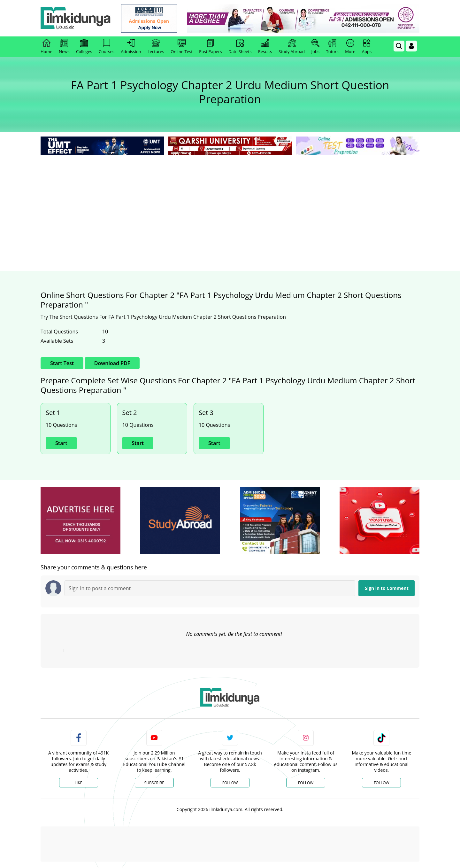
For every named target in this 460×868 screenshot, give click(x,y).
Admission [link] (131, 47)
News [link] (64, 47)
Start (61, 443)
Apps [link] (367, 47)
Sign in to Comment (387, 588)
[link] (149, 18)
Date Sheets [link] (240, 47)
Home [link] (46, 47)
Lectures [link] (156, 47)
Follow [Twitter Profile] (230, 783)
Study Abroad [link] (292, 47)
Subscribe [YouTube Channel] (154, 783)
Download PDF (112, 363)
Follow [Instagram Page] (306, 783)
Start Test (62, 363)
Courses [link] (107, 47)
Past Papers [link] (210, 47)
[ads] (80, 521)
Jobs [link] (315, 47)
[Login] (411, 46)
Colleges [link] (84, 47)
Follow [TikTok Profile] (381, 783)
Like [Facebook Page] (79, 783)
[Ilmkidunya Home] (76, 18)
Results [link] (265, 47)
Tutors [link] (332, 47)
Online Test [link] (182, 47)
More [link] (350, 47)
